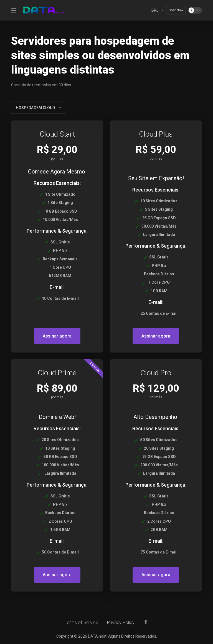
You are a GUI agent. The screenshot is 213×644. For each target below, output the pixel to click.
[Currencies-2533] (158, 10)
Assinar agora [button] (57, 336)
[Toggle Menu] (13, 10)
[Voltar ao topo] (147, 621)
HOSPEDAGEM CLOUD (39, 108)
